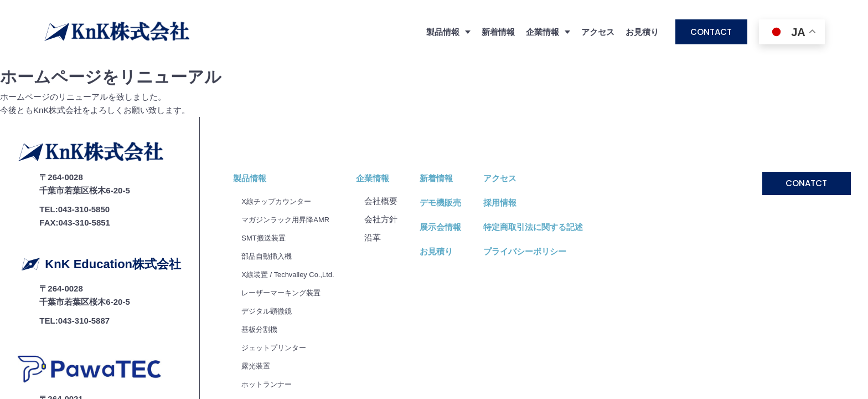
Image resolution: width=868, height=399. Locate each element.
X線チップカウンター (281, 137)
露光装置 (258, 302)
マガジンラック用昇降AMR (292, 155)
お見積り (642, 32)
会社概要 (396, 137)
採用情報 (515, 139)
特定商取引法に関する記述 (549, 163)
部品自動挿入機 (270, 192)
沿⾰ (388, 174)
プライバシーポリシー (540, 188)
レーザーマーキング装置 (287, 229)
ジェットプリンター (279, 283)
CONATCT (806, 119)
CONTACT (711, 32)
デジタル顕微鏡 (270, 247)
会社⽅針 (396, 155)
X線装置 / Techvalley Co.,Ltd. (295, 210)
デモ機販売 (456, 139)
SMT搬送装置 (267, 174)
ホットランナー (270, 320)
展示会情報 (456, 163)
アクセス (598, 32)
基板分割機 (262, 265)
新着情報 (498, 32)
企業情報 (388, 114)
